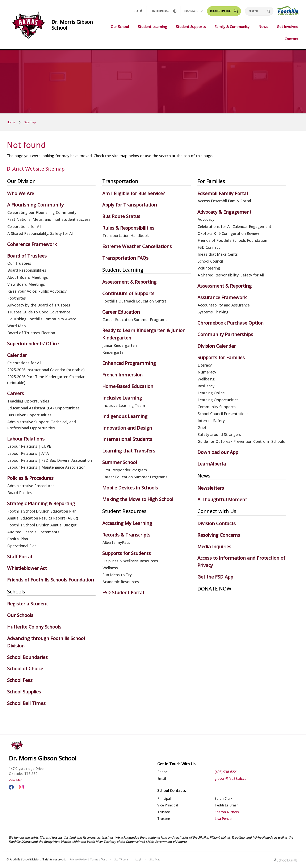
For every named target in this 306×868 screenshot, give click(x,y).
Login (139, 859)
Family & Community (232, 27)
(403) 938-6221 (226, 772)
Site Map (155, 859)
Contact (291, 39)
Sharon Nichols (227, 812)
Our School (120, 27)
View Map (16, 780)
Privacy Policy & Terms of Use (89, 859)
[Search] (259, 11)
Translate (193, 11)
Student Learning (152, 27)
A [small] (134, 12)
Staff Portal (121, 859)
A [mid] (137, 11)
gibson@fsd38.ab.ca (230, 779)
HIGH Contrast (164, 11)
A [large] (141, 11)
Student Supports (191, 27)
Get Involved (288, 27)
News (263, 27)
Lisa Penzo (223, 819)
